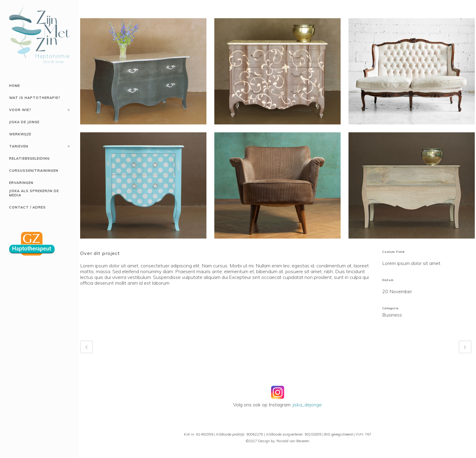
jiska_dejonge (307, 405)
